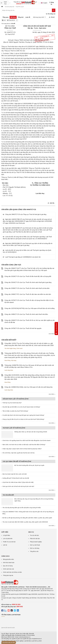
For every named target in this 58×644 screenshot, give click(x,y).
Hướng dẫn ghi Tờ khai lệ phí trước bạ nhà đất (16, 478)
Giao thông (7, 360)
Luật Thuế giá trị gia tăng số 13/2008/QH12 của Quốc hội (23, 257)
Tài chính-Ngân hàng (10, 348)
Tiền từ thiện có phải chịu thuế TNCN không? (15, 411)
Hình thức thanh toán (9, 563)
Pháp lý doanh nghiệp (36, 542)
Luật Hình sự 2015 (37, 641)
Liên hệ (5, 545)
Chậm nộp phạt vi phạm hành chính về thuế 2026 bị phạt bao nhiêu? (22, 449)
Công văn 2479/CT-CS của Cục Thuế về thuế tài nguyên (23, 328)
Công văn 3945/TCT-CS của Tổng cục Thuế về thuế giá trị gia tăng (26, 214)
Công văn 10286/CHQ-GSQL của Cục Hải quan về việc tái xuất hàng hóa (28, 387)
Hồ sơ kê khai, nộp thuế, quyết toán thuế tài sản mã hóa (18, 453)
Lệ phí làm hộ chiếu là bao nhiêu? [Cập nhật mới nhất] (18, 482)
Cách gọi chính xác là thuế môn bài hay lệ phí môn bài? (18, 486)
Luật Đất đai (27, 641)
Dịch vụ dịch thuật (35, 545)
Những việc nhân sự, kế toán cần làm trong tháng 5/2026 (31, 432)
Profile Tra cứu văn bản (9, 542)
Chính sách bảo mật (8, 569)
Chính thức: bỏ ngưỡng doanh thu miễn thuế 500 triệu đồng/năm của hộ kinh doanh (26, 440)
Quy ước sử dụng (8, 566)
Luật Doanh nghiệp (18, 641)
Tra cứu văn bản (34, 535)
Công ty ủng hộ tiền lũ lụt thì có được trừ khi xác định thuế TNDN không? (23, 419)
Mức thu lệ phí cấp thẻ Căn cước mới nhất (14, 474)
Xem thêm (52, 334)
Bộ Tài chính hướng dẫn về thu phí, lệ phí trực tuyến (29, 465)
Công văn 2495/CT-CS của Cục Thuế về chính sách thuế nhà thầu (26, 314)
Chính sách (19, 348)
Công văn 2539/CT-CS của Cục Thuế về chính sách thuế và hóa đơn (27, 288)
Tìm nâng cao (51, 14)
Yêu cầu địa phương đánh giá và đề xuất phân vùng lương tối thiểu (22, 508)
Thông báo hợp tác (8, 575)
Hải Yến (51, 203)
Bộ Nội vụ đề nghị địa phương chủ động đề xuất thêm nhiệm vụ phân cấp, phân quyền (27, 518)
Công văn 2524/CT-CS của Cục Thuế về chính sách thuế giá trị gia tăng (28, 282)
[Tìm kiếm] (54, 10)
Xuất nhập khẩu (9, 370)
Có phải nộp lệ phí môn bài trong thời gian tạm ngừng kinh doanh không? (23, 415)
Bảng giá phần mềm (8, 559)
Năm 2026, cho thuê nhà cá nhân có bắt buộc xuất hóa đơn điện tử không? (24, 445)
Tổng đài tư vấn (34, 551)
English (44, 3)
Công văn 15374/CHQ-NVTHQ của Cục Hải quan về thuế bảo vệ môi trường (30, 308)
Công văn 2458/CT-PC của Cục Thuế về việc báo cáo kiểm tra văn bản (28, 294)
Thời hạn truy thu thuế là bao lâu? (12, 403)
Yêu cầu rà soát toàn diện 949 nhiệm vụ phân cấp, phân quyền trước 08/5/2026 (25, 522)
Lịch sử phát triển (8, 539)
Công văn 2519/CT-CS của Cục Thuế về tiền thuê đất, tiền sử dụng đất (28, 276)
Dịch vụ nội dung (35, 548)
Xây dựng (14, 360)
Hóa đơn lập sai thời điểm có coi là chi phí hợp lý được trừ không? (21, 407)
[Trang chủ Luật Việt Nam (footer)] (28, 582)
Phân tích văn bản (35, 539)
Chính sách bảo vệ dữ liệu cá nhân (12, 572)
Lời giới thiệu (6, 535)
